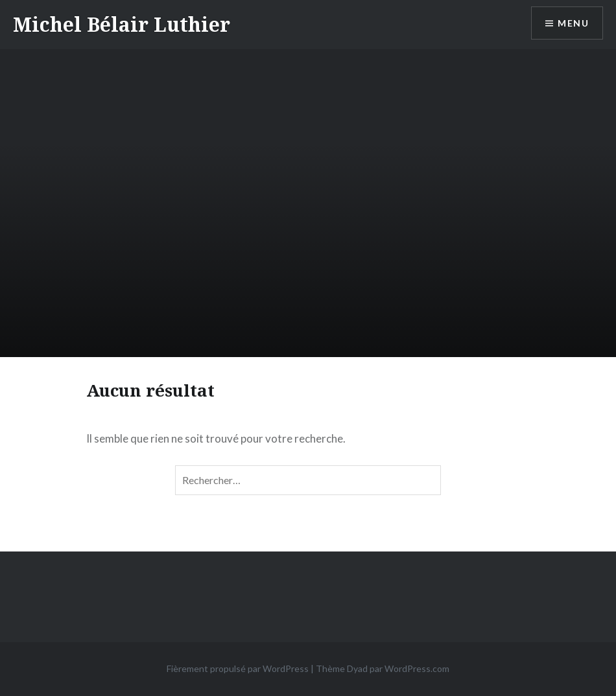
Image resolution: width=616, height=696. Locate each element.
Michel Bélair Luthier (122, 24)
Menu (573, 23)
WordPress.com (417, 668)
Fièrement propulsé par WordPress (238, 668)
